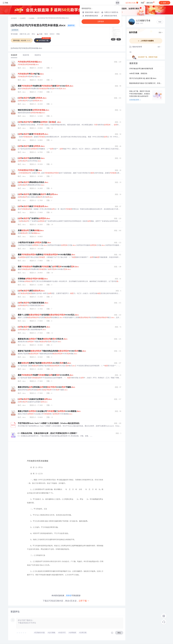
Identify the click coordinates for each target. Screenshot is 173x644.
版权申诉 (71, 26)
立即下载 (84, 601)
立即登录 (101, 22)
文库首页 (14, 18)
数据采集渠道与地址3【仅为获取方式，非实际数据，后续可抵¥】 (146, 83)
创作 (165, 3)
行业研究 (23, 18)
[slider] (22, 633)
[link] (14, 18)
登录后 (69, 596)
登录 (118, 3)
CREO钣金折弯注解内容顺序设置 (141, 69)
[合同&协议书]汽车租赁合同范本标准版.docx (39, 26)
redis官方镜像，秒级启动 (138, 74)
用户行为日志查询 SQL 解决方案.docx (143, 79)
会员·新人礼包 (132, 3)
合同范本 (15, 30)
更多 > (161, 33)
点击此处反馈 (135, 100)
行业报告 (32, 18)
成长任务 (151, 2)
